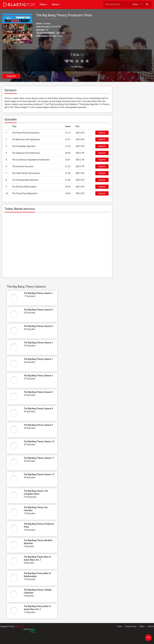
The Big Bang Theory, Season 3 (38, 376)
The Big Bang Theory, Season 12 (39, 474)
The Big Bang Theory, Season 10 (39, 441)
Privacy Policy (131, 626)
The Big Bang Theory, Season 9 (38, 425)
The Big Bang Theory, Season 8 (38, 409)
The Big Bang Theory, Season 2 (38, 343)
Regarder (11, 76)
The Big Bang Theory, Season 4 (38, 392)
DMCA (142, 626)
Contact (151, 626)
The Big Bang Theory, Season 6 (38, 326)
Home (120, 626)
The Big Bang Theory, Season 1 (38, 293)
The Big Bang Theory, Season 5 (38, 310)
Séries (56, 4)
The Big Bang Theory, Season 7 (38, 359)
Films (44, 4)
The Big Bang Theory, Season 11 (39, 458)
